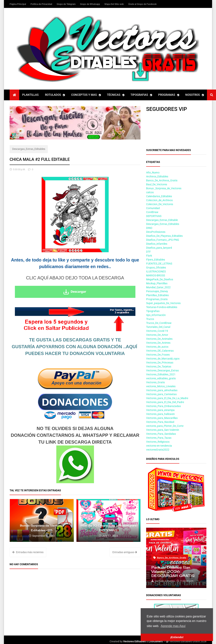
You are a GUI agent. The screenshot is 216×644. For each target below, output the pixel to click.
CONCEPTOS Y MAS (86, 95)
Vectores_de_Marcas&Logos (163, 359)
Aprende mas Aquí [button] (173, 626)
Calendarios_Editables (159, 196)
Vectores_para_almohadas (162, 390)
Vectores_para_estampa (160, 410)
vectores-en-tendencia (159, 446)
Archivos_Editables (157, 176)
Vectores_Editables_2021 (161, 374)
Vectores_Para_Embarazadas (163, 406)
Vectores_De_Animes (158, 343)
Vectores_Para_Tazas (159, 438)
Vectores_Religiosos (158, 442)
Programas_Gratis (157, 299)
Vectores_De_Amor (157, 335)
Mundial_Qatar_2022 (158, 287)
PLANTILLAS (30, 95)
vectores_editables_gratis (161, 378)
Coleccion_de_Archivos (159, 200)
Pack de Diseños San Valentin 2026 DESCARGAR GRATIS (173, 571)
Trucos (150, 319)
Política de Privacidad (42, 4)
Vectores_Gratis (155, 382)
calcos (150, 192)
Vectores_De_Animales (159, 339)
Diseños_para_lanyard (159, 248)
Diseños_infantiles (157, 244)
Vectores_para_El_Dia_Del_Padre (165, 402)
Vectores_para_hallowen (160, 414)
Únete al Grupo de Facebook (142, 4)
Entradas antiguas (125, 552)
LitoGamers (156, 641)
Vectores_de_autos (157, 347)
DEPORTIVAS (154, 216)
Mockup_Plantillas (157, 283)
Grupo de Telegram (66, 4)
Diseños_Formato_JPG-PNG (163, 240)
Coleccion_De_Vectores (160, 204)
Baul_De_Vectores (157, 184)
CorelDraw (152, 212)
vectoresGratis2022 (158, 450)
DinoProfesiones (156, 232)
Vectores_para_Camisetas (161, 394)
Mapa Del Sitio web (114, 4)
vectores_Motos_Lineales (161, 386)
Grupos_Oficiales (156, 268)
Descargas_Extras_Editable (162, 220)
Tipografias (153, 311)
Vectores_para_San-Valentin (163, 430)
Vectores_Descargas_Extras (162, 370)
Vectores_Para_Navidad (160, 422)
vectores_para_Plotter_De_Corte (165, 426)
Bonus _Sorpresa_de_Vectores (164, 188)
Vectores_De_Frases (158, 355)
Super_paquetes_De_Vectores (163, 303)
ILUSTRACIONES (156, 271)
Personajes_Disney (157, 291)
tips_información (156, 315)
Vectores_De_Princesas (160, 363)
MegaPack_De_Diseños (160, 279)
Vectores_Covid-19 (157, 331)
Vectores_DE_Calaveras (160, 351)
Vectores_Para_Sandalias (161, 434)
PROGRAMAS (169, 95)
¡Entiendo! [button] (177, 637)
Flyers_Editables (156, 260)
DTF (148, 252)
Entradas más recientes (28, 552)
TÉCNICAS (116, 95)
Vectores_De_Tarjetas (159, 366)
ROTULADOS (55, 95)
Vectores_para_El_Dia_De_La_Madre (167, 398)
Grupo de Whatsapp (90, 4)
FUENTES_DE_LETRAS (159, 264)
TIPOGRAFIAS (141, 95)
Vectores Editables (134, 641)
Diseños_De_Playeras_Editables (164, 236)
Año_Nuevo (153, 172)
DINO (149, 228)
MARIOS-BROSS (156, 275)
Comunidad (153, 208)
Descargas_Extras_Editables (29, 149)
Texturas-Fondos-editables (162, 307)
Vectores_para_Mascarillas (162, 418)
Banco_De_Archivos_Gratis (162, 180)
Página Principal (18, 4)
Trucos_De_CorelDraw (159, 323)
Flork (149, 256)
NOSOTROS (195, 95)
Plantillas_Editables (157, 295)
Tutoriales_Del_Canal (158, 327)
